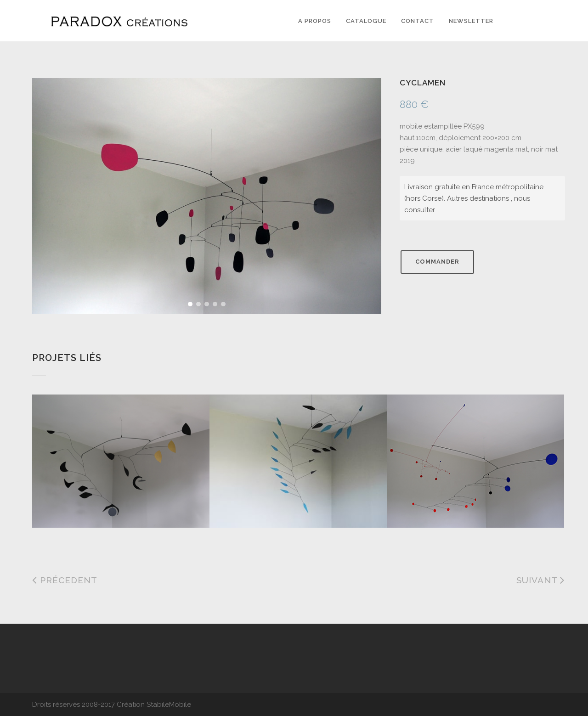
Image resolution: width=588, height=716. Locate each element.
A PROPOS (315, 21)
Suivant (541, 580)
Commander (437, 262)
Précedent (65, 580)
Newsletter (471, 21)
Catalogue (366, 21)
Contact (418, 21)
